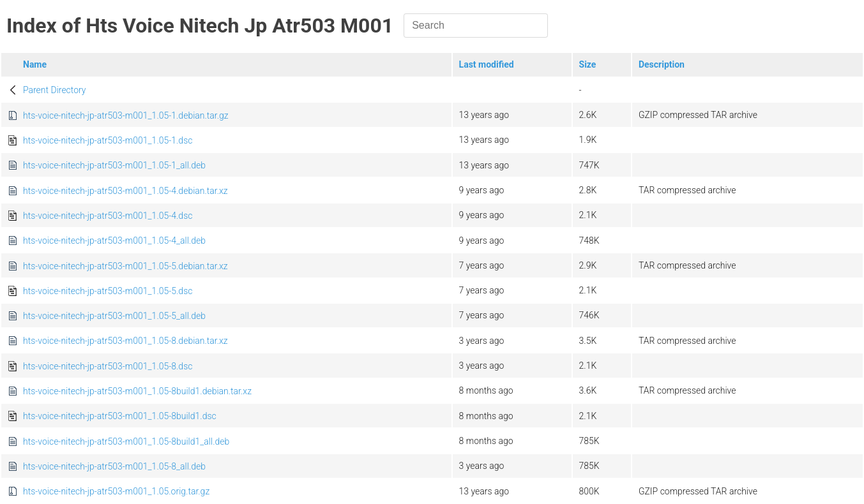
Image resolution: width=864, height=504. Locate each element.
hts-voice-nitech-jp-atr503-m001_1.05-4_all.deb (114, 241)
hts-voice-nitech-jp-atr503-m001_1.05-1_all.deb (114, 165)
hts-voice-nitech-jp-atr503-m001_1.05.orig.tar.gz (116, 491)
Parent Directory (55, 90)
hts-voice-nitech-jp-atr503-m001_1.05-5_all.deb (114, 316)
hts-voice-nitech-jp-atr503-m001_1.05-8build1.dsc (120, 416)
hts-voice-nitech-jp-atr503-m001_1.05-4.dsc (108, 216)
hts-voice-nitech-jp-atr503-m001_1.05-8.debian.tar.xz (125, 341)
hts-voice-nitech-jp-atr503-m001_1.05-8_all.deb (114, 466)
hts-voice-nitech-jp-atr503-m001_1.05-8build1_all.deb (126, 441)
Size (588, 64)
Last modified (487, 64)
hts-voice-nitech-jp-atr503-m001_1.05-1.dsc (108, 140)
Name (35, 64)
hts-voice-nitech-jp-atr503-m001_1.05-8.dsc (108, 366)
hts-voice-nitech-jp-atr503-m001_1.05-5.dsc (108, 291)
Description (662, 64)
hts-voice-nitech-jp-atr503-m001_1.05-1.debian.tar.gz (126, 115)
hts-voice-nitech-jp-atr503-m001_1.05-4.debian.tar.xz (125, 191)
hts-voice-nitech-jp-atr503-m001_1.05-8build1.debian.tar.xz (137, 391)
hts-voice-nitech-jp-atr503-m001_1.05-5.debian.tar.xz (125, 266)
